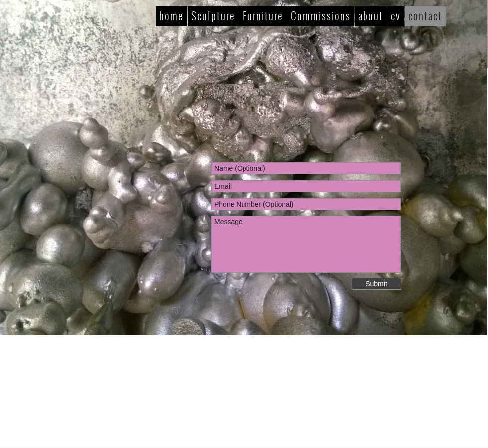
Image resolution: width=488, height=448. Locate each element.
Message (306, 244)
